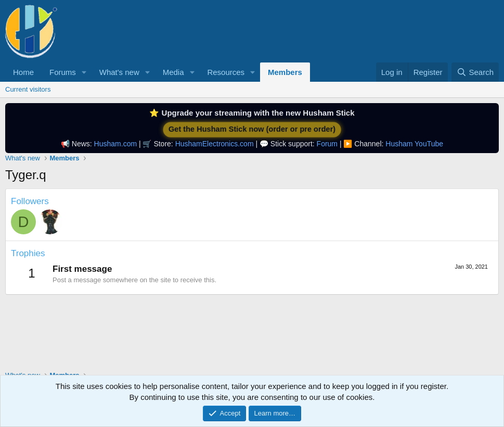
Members (285, 72)
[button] (84, 72)
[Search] (475, 72)
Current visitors (28, 89)
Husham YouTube (414, 144)
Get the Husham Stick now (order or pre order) (252, 129)
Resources (226, 72)
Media (173, 72)
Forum (327, 144)
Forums (63, 72)
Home (23, 72)
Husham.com (115, 144)
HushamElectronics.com (215, 144)
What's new (119, 72)
